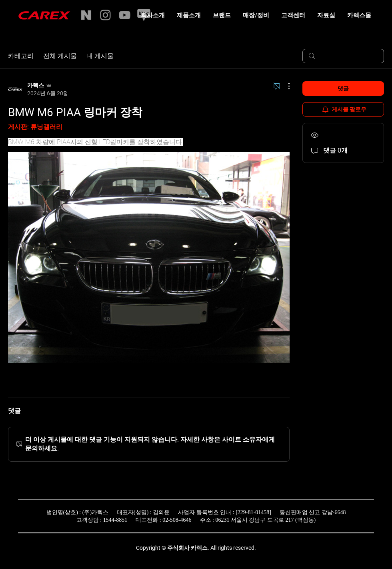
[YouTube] (125, 15)
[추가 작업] (285, 86)
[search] (343, 56)
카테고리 (21, 56)
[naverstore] (86, 15)
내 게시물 (100, 56)
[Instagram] (105, 15)
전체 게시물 (60, 56)
